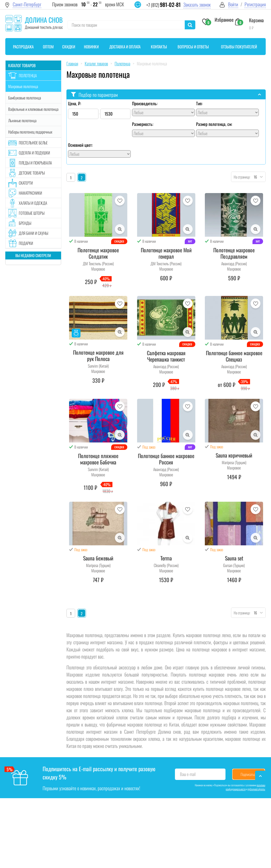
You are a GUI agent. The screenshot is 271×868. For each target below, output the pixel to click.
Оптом (48, 47)
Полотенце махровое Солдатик (98, 253)
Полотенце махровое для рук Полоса (98, 355)
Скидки (69, 47)
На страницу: (241, 177)
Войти (233, 4)
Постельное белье (33, 143)
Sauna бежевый (98, 558)
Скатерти (26, 183)
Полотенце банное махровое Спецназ (234, 356)
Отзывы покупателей (239, 47)
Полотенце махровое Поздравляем (234, 253)
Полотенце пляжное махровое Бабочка (98, 459)
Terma (166, 558)
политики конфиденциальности (245, 787)
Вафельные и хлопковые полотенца (33, 109)
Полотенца (28, 75)
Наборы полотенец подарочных (30, 132)
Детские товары (32, 173)
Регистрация (255, 4)
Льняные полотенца (22, 120)
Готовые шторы (32, 213)
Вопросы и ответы (193, 47)
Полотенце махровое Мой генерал (166, 253)
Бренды (25, 223)
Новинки (91, 47)
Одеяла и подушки (34, 153)
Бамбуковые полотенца (25, 98)
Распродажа (23, 47)
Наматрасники (30, 193)
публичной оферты (256, 789)
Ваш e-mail (188, 774)
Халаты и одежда (33, 203)
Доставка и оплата (125, 47)
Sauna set (234, 558)
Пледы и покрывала (35, 163)
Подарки (26, 243)
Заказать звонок (197, 5)
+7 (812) (164, 5)
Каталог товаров (22, 65)
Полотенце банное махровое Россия (166, 459)
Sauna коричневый (234, 455)
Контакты (159, 47)
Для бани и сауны (33, 233)
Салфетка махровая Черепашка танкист (166, 356)
